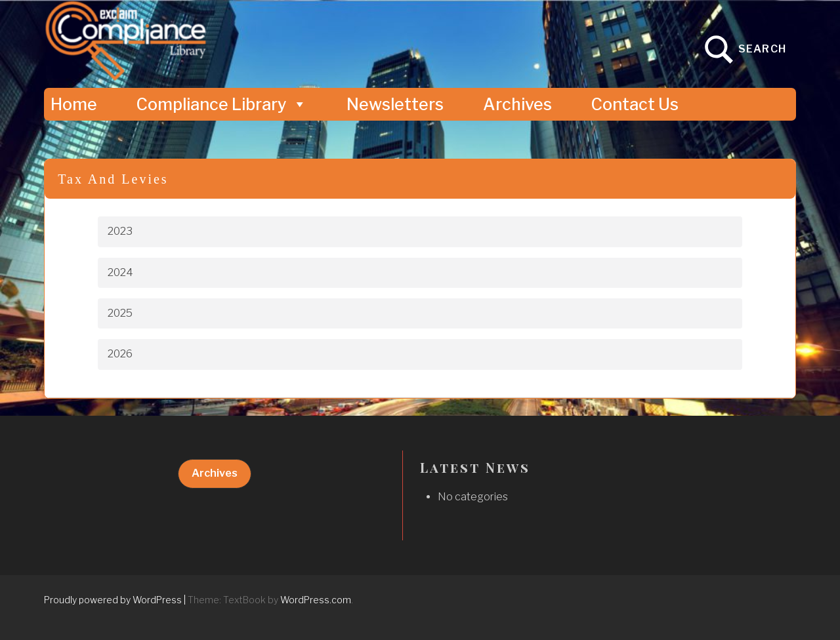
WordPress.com (316, 600)
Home (74, 104)
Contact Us (635, 104)
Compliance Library (222, 104)
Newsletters (395, 104)
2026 (120, 354)
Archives (517, 104)
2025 (120, 313)
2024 (120, 272)
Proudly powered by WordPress (113, 600)
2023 (120, 231)
